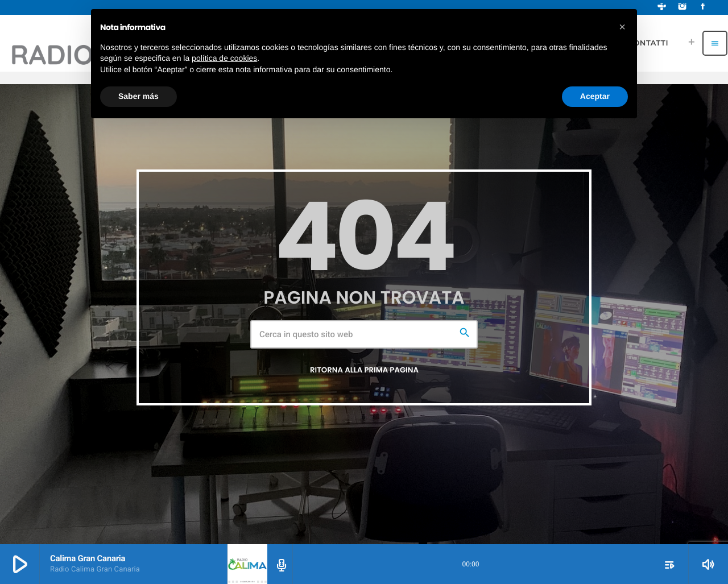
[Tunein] (662, 7)
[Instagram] (682, 7)
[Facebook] (703, 7)
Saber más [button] (138, 96)
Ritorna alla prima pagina (364, 370)
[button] (622, 27)
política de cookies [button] (224, 58)
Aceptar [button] (595, 96)
